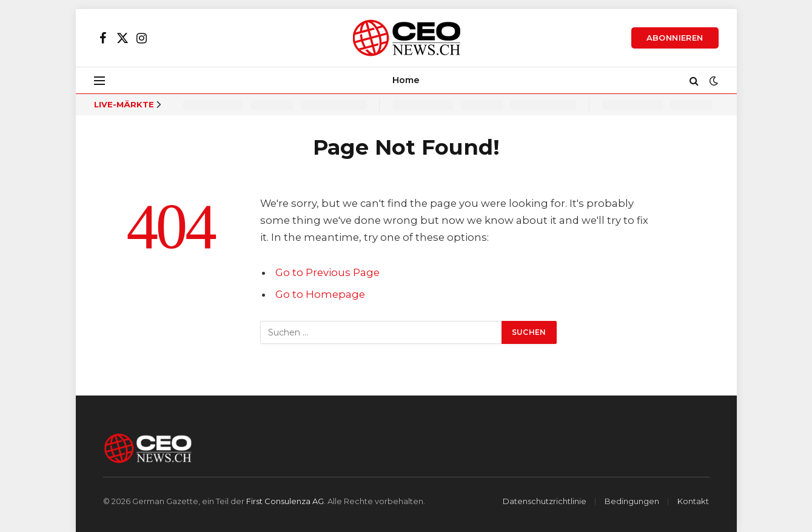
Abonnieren (675, 38)
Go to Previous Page (327, 272)
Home (406, 80)
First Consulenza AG (285, 501)
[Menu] (99, 80)
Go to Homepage (320, 294)
